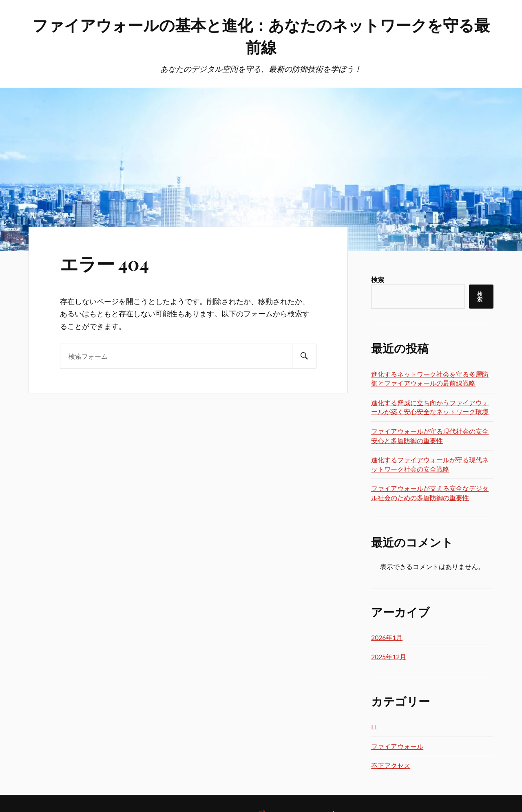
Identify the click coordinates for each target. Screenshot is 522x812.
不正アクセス (391, 765)
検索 (378, 279)
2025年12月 (389, 656)
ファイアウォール (397, 746)
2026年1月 (387, 637)
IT (374, 727)
